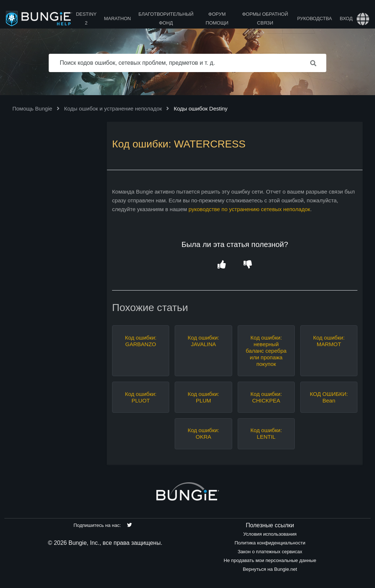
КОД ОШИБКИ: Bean (329, 397)
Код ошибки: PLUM (203, 397)
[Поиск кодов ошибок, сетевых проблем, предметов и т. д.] (187, 63)
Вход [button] (346, 18)
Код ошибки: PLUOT (141, 397)
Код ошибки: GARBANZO (141, 341)
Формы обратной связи (265, 18)
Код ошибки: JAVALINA (203, 341)
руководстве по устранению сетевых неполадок (249, 209)
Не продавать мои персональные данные (270, 560)
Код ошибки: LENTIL (266, 433)
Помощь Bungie (32, 108)
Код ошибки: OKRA (203, 433)
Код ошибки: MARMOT (329, 341)
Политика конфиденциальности (270, 543)
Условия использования (270, 534)
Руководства (314, 18)
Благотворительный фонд (166, 18)
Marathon (117, 18)
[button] (222, 265)
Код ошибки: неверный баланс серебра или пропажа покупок (266, 351)
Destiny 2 (86, 18)
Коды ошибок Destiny (201, 108)
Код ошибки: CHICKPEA (266, 397)
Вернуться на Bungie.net (270, 569)
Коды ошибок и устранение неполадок (113, 108)
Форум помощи (217, 18)
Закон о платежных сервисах (270, 552)
